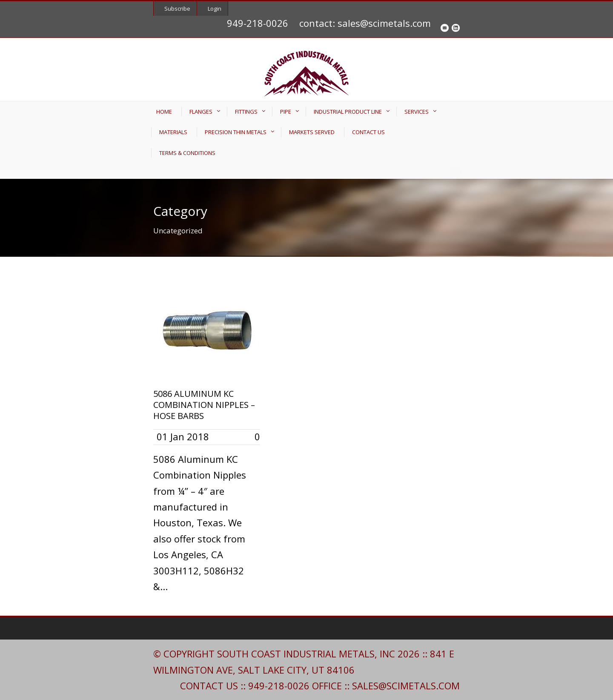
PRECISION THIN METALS (236, 132)
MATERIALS (173, 132)
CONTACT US (368, 132)
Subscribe (177, 9)
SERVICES (417, 112)
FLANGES (201, 112)
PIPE (286, 112)
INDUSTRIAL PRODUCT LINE (348, 112)
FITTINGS (246, 112)
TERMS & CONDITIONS (187, 153)
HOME (164, 112)
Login (215, 9)
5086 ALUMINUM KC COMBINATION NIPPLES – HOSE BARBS (204, 405)
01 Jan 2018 (183, 436)
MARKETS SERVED (312, 132)
